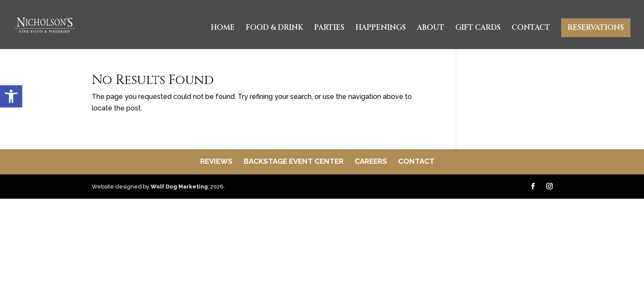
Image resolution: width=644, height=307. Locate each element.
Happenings (381, 29)
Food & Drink (274, 29)
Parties (329, 29)
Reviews (216, 161)
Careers (371, 161)
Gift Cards (478, 29)
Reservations (596, 28)
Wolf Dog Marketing (179, 187)
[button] (11, 96)
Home (223, 29)
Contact (531, 29)
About (431, 29)
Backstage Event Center (294, 161)
